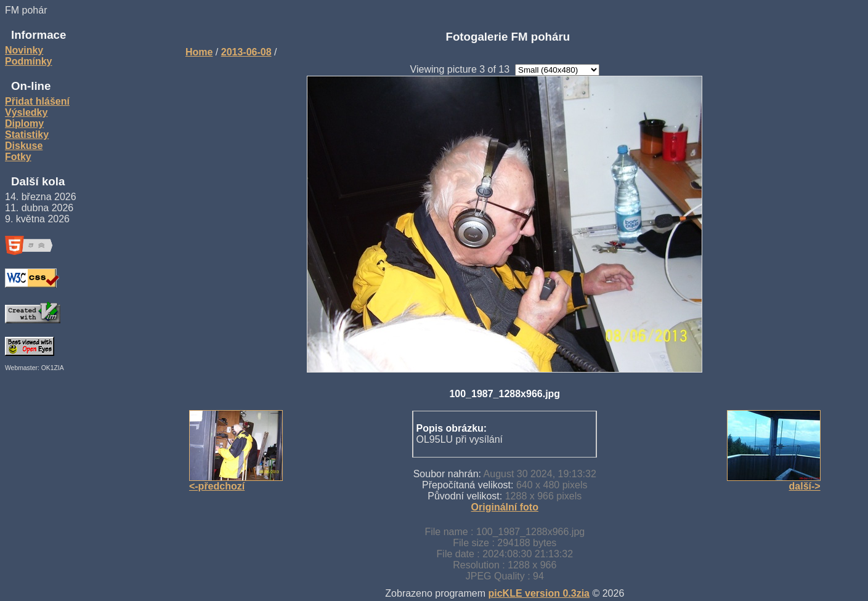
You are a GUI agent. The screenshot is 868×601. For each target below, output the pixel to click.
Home (199, 52)
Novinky (24, 50)
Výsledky (26, 112)
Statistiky (27, 135)
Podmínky (28, 61)
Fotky (18, 157)
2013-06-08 (246, 52)
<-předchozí (217, 486)
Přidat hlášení (37, 101)
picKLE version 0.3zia (539, 593)
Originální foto (505, 507)
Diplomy (24, 123)
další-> (805, 486)
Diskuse (24, 146)
